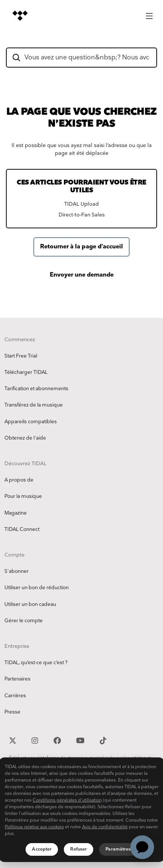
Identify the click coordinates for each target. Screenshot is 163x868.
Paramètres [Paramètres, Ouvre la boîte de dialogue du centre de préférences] (118, 849)
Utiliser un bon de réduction (37, 588)
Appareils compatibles (31, 422)
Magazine (16, 513)
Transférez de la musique (34, 405)
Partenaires (17, 679)
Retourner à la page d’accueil (81, 247)
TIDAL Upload (81, 204)
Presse (12, 712)
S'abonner (17, 571)
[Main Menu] (149, 14)
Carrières (15, 696)
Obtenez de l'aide (25, 438)
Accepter (42, 849)
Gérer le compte (24, 621)
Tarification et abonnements (36, 389)
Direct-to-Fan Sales (82, 215)
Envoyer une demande (82, 275)
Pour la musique (23, 496)
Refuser (79, 849)
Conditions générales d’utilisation (67, 800)
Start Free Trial (21, 356)
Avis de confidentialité (105, 827)
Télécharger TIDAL (26, 372)
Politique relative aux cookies (34, 827)
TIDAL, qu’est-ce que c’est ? (36, 663)
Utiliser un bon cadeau (30, 604)
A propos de (19, 480)
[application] (142, 847)
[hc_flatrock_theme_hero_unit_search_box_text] (81, 58)
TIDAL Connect (22, 529)
